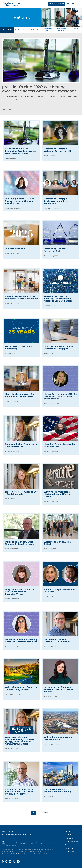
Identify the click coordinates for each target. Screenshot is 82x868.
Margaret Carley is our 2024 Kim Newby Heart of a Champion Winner (19, 592)
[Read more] (7, 103)
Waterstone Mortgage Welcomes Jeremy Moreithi (58, 150)
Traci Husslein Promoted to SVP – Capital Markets (22, 493)
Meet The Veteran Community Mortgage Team (59, 445)
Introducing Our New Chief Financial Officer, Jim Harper (20, 543)
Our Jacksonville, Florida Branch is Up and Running (57, 790)
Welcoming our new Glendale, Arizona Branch (59, 738)
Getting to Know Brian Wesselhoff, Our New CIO (57, 641)
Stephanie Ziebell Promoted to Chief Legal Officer (21, 445)
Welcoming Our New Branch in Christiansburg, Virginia (21, 688)
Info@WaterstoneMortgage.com (16, 834)
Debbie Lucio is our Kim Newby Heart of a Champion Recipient (21, 641)
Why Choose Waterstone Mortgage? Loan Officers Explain (57, 494)
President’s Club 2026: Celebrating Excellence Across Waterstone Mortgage (39, 89)
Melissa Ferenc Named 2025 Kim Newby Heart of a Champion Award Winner (60, 396)
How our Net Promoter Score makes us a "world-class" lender (21, 298)
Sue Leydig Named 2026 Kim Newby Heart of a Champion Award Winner (20, 201)
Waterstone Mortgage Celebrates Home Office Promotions (56, 201)
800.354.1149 (7, 832)
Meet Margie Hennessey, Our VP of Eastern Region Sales (20, 395)
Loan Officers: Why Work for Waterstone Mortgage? (59, 347)
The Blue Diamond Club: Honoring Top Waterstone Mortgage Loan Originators (58, 299)
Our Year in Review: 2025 (18, 249)
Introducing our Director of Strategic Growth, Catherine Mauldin (59, 689)
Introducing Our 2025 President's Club (55, 250)
